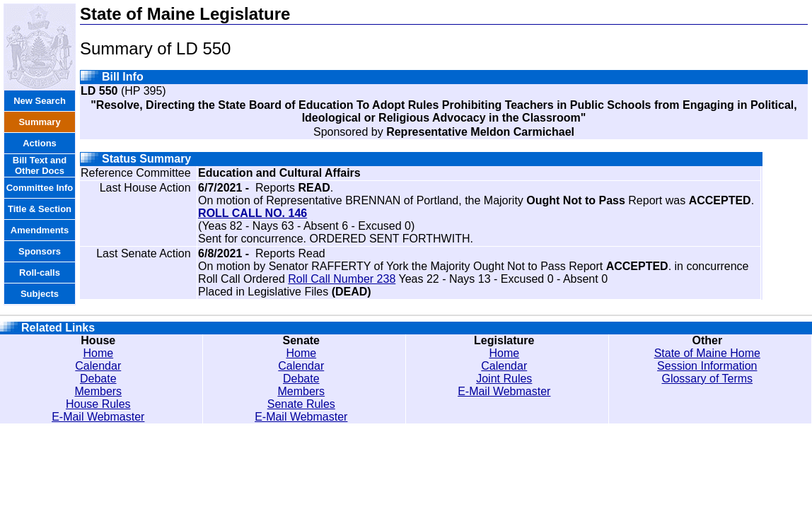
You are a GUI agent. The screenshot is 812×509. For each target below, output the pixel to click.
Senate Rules (301, 404)
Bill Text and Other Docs (40, 165)
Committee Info (40, 188)
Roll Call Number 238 (342, 279)
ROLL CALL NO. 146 (253, 213)
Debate (98, 379)
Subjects (40, 294)
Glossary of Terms (707, 379)
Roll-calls (40, 273)
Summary (39, 122)
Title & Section (40, 209)
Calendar (98, 366)
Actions (40, 143)
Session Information (707, 366)
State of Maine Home (707, 353)
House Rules (98, 404)
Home (98, 353)
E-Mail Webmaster (98, 417)
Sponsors (40, 251)
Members (98, 391)
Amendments (40, 230)
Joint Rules (504, 379)
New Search (40, 101)
